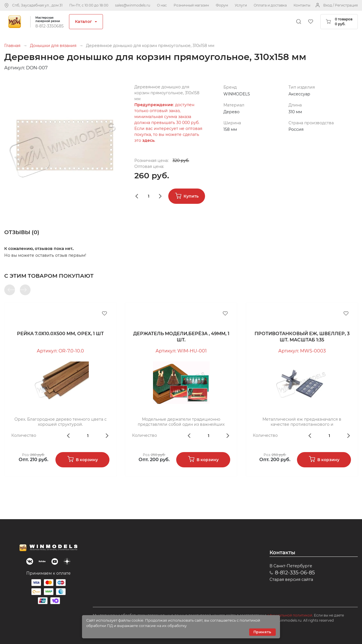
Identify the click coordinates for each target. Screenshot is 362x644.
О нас (162, 5)
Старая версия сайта (291, 579)
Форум (222, 5)
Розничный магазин (191, 5)
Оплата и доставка (270, 5)
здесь (148, 140)
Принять (262, 632)
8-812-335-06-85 (295, 573)
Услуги (241, 5)
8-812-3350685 (49, 26)
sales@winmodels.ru (133, 5)
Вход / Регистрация (341, 5)
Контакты (302, 5)
